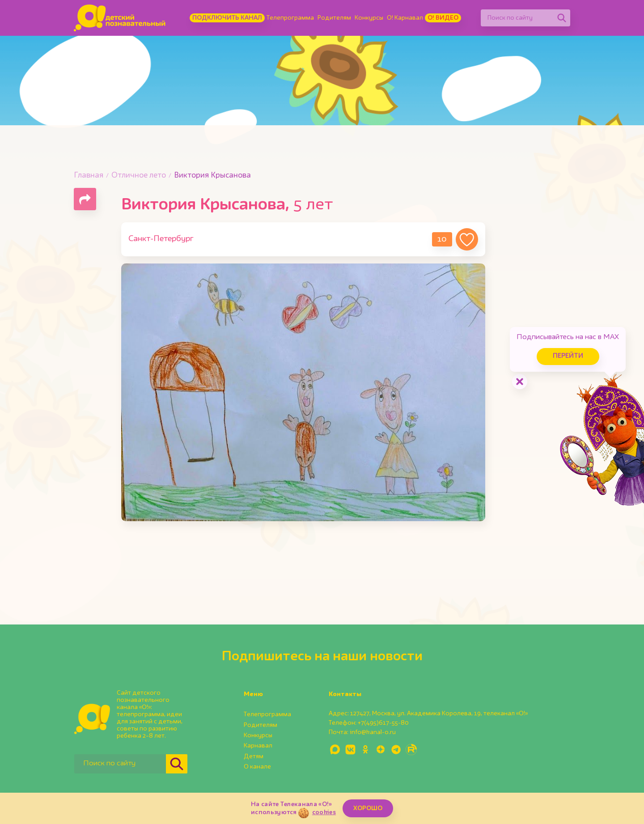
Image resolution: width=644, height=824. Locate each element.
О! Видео (443, 18)
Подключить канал (227, 18)
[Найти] (562, 18)
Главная (89, 176)
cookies (324, 812)
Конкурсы (369, 18)
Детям (254, 756)
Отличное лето (139, 176)
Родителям (334, 18)
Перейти (568, 356)
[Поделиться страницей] (85, 199)
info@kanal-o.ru (373, 732)
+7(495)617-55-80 (383, 723)
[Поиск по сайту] (517, 18)
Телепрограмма (290, 18)
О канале (257, 767)
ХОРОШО (368, 808)
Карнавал (258, 746)
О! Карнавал (405, 18)
